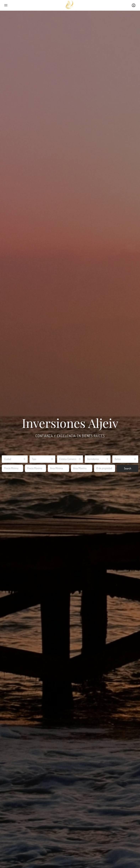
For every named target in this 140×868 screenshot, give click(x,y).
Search (128, 468)
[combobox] (15, 459)
